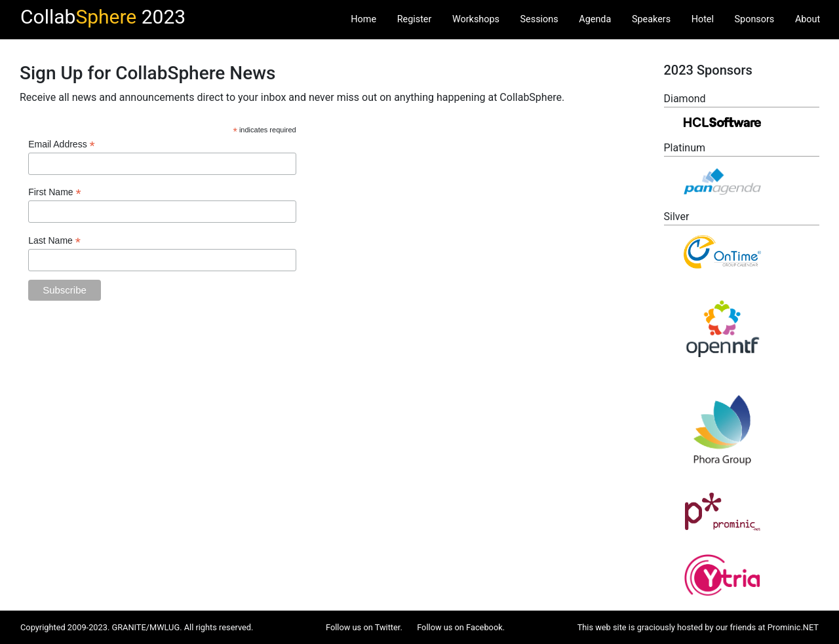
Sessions (539, 19)
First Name (55, 192)
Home (363, 19)
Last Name (54, 241)
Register (415, 19)
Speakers (651, 19)
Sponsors (755, 19)
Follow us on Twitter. (364, 627)
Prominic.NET (793, 627)
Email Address (62, 144)
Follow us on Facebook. (461, 627)
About (808, 19)
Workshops (476, 19)
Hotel (703, 19)
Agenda (595, 19)
